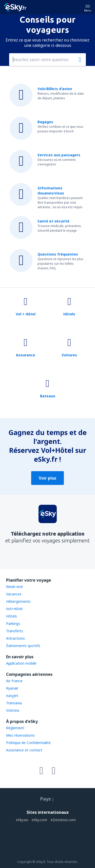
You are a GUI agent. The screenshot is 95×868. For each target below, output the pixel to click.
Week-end (14, 587)
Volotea (13, 710)
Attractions (15, 638)
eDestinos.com (63, 820)
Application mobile (21, 663)
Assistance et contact (24, 750)
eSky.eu (22, 820)
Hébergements (18, 601)
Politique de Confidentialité (28, 743)
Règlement (15, 728)
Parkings (13, 624)
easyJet (12, 696)
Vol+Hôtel (14, 609)
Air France (14, 681)
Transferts (15, 631)
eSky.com (39, 820)
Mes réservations (20, 735)
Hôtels (12, 616)
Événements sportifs (23, 646)
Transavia (14, 703)
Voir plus (48, 478)
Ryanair (12, 688)
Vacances (14, 594)
